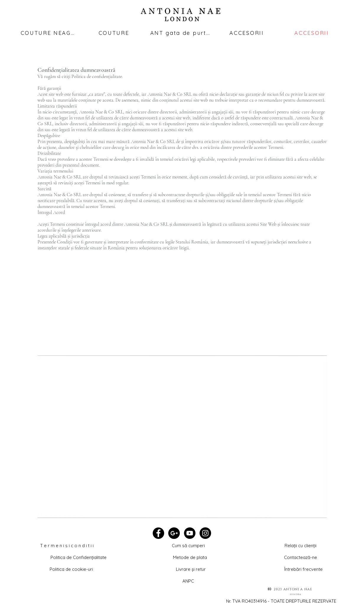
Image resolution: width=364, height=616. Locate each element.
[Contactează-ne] (301, 557)
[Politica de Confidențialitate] (79, 557)
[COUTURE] (114, 33)
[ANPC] (188, 581)
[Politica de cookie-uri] (71, 569)
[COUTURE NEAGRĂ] (49, 33)
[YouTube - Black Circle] (190, 533)
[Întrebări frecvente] (304, 569)
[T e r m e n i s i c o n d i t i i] (67, 545)
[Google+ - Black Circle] (174, 533)
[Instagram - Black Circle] (205, 533)
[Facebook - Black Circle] (158, 533)
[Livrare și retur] (191, 569)
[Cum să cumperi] (188, 545)
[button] (301, 545)
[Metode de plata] (190, 557)
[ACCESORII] (247, 33)
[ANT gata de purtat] (180, 33)
